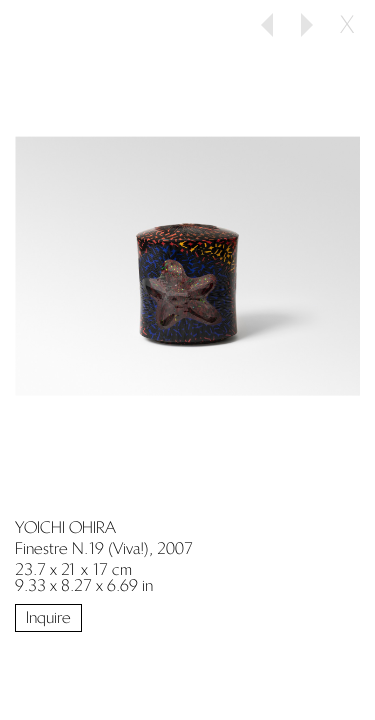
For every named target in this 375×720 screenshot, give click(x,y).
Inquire (48, 617)
